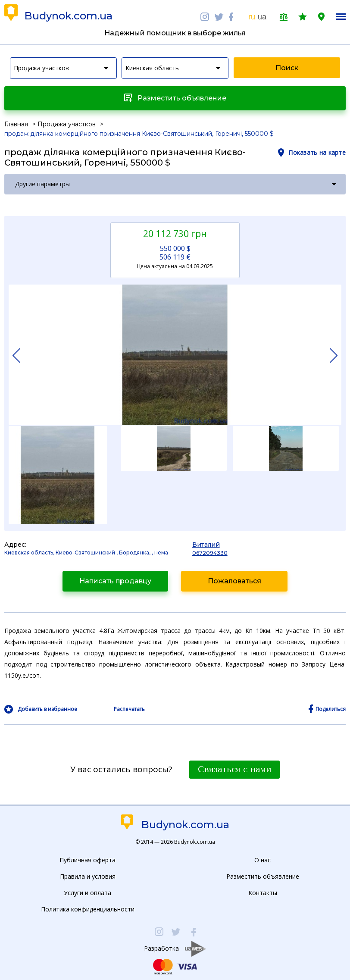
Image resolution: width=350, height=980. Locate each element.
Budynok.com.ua (68, 16)
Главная (16, 124)
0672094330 (210, 553)
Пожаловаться (234, 581)
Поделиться (331, 709)
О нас (262, 860)
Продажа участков (67, 124)
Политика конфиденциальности (88, 909)
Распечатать (129, 709)
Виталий (206, 545)
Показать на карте (317, 152)
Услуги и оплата (87, 893)
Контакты (263, 893)
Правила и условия (88, 876)
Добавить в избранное (47, 709)
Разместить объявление (263, 876)
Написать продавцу (115, 581)
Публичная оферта (87, 860)
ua (262, 17)
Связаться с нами (234, 770)
